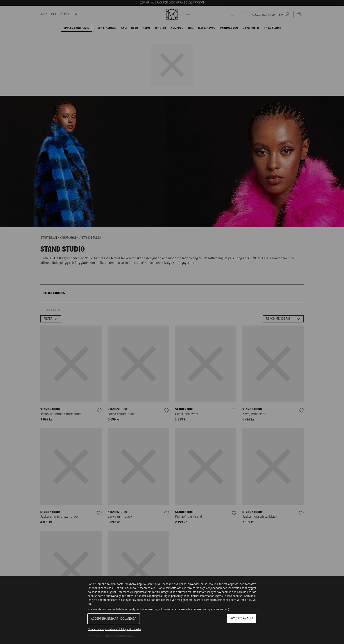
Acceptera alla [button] (242, 619)
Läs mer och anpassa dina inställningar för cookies (114, 629)
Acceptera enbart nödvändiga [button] (114, 619)
